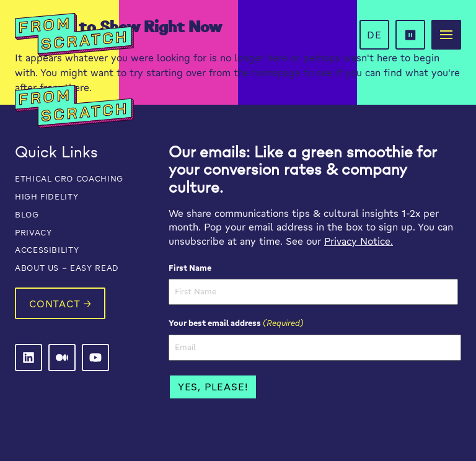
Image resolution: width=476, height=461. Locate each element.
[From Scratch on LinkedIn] (29, 358)
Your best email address (236, 323)
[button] (410, 35)
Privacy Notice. (359, 241)
